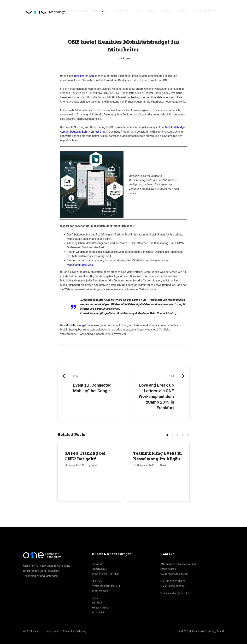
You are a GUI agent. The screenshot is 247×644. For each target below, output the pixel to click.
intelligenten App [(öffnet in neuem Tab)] (84, 76)
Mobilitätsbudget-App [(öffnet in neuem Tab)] (80, 265)
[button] (167, 435)
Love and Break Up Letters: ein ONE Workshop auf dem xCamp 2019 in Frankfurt (154, 392)
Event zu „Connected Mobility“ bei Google (93, 384)
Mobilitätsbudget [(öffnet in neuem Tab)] (76, 325)
